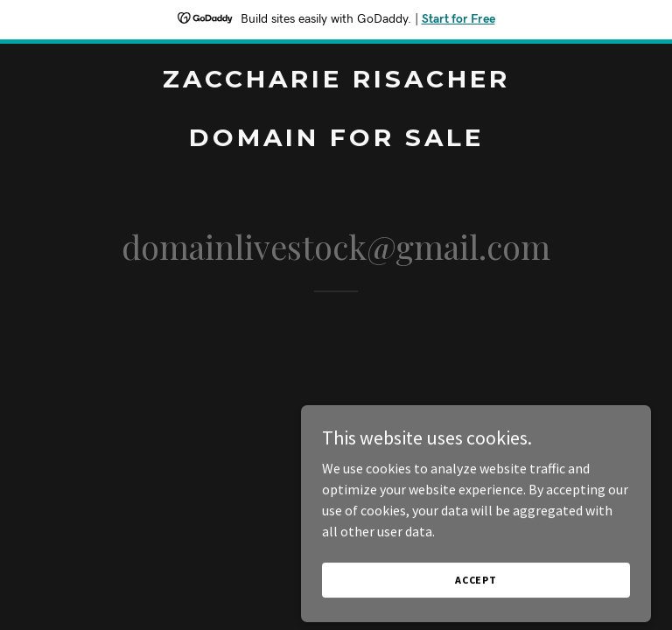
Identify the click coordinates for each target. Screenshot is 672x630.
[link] (336, 141)
